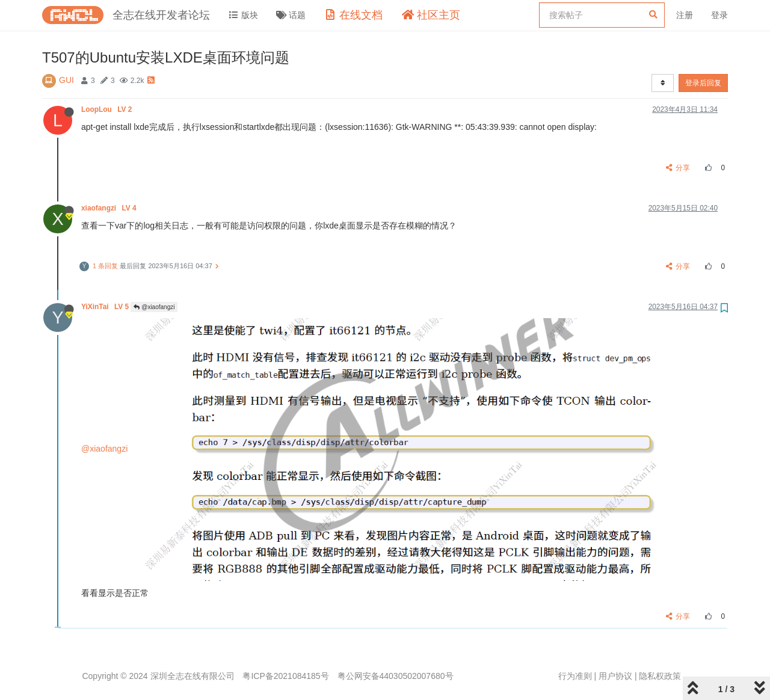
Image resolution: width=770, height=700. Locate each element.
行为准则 (575, 676)
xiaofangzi (110, 208)
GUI (66, 80)
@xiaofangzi (154, 307)
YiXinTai (106, 307)
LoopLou (108, 109)
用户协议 (615, 676)
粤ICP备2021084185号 (285, 676)
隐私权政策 (660, 676)
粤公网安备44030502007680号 (396, 676)
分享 (678, 168)
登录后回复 (703, 83)
